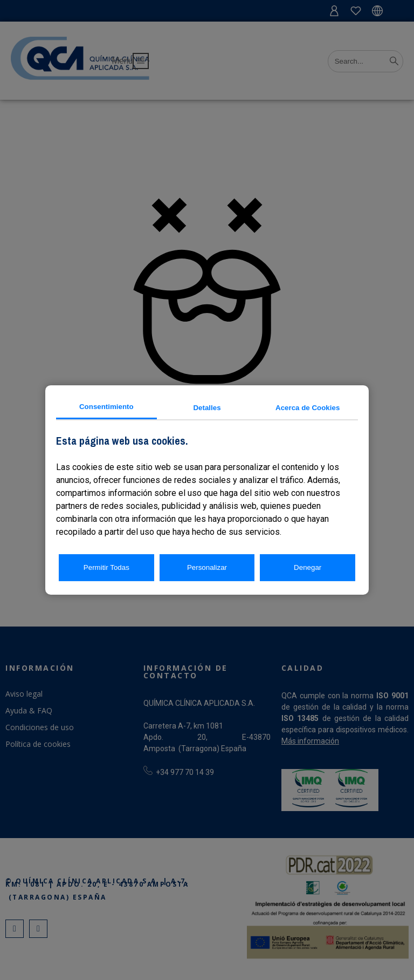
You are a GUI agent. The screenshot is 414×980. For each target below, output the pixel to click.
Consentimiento (106, 407)
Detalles (207, 407)
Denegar (308, 567)
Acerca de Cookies (308, 407)
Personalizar (207, 567)
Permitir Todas (106, 567)
